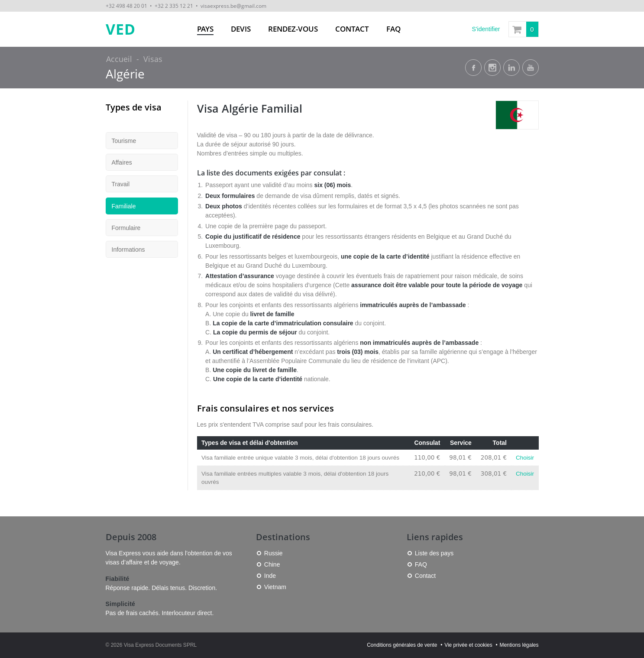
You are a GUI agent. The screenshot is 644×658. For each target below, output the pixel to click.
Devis (241, 29)
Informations (128, 250)
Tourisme (124, 141)
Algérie (125, 74)
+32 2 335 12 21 (174, 6)
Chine (272, 564)
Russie (273, 553)
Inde (270, 576)
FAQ (393, 29)
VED (121, 29)
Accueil (119, 59)
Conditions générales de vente (402, 645)
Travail (121, 184)
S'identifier (486, 29)
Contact (352, 29)
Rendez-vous (293, 29)
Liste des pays (434, 553)
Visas (153, 59)
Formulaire (126, 228)
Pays (205, 29)
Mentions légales (519, 645)
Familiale (124, 206)
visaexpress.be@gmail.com (233, 6)
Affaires (122, 162)
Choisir (525, 458)
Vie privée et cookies (468, 645)
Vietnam (275, 587)
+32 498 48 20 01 (126, 6)
